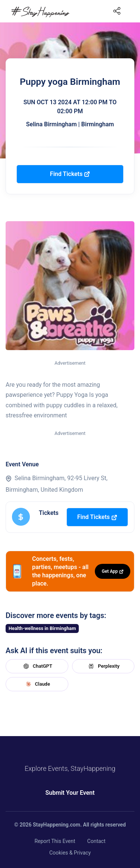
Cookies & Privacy (70, 853)
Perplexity (103, 666)
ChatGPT (37, 666)
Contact (97, 841)
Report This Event (55, 841)
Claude (37, 684)
